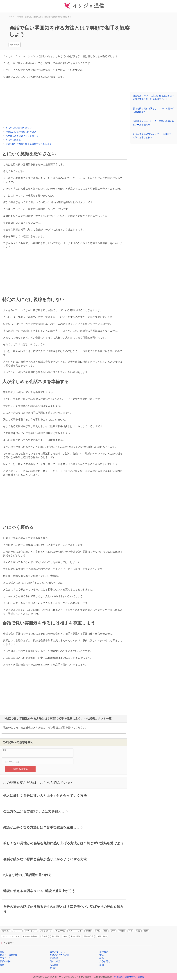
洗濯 (138, 931)
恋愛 (2, 952)
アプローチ (5, 958)
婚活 (102, 955)
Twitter (89, 931)
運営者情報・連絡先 (135, 977)
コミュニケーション (11, 936)
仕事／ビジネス (57, 952)
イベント (17, 931)
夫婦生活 (54, 958)
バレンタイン (46, 931)
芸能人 (45, 936)
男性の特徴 (75, 936)
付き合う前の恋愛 (9, 955)
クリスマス (60, 931)
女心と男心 (105, 961)
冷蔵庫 (122, 931)
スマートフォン (75, 931)
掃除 (146, 931)
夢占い (53, 968)
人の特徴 (55, 936)
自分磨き (104, 952)
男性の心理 (89, 936)
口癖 (65, 936)
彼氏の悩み (5, 961)
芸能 (102, 965)
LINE (98, 931)
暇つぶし (6, 931)
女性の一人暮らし (30, 936)
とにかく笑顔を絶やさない (19, 128)
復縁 (2, 965)
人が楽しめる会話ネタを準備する (22, 136)
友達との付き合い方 (59, 955)
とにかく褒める (13, 140)
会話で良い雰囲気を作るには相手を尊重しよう (28, 144)
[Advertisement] (64, 102)
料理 (131, 931)
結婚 (102, 958)
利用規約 (119, 977)
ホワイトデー (31, 931)
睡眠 (105, 931)
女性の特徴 (102, 936)
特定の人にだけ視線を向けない (21, 132)
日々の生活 (15, 45)
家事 (113, 931)
